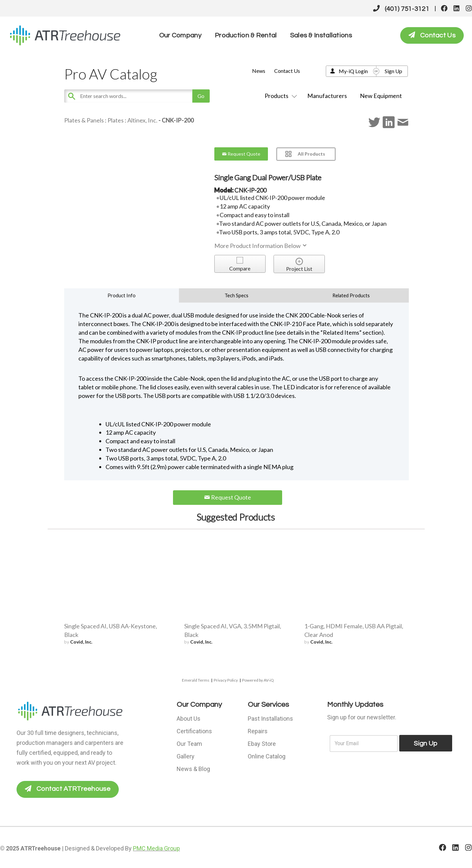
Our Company (180, 35)
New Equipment (381, 96)
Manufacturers (327, 96)
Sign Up (393, 71)
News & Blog (193, 769)
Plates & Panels (84, 120)
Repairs (258, 731)
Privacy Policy (226, 680)
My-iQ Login (353, 71)
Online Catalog (267, 756)
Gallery (186, 756)
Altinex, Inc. (142, 120)
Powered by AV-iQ (258, 680)
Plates (116, 120)
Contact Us (287, 71)
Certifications (194, 731)
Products (279, 96)
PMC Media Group (156, 848)
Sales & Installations (321, 35)
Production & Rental (246, 35)
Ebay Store (262, 744)
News (259, 71)
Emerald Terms (196, 680)
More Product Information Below (261, 246)
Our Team (189, 744)
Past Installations (270, 719)
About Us (189, 719)
